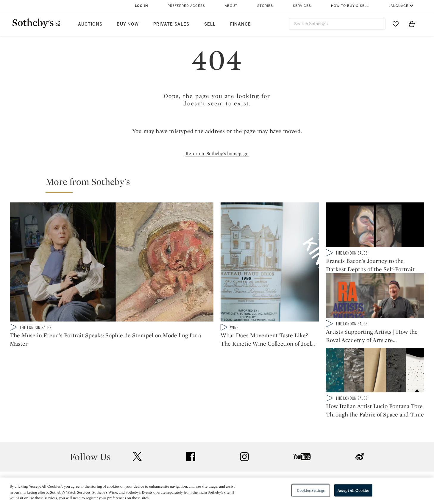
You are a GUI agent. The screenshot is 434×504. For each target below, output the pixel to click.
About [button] (231, 6)
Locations (133, 436)
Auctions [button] (90, 24)
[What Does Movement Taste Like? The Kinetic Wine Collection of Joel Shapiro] (270, 263)
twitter (137, 389)
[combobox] (337, 24)
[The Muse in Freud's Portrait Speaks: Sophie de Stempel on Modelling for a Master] (112, 263)
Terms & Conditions (278, 436)
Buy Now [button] (128, 24)
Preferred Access (186, 6)
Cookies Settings (311, 490)
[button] (221, 184)
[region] (217, 491)
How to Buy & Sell (350, 6)
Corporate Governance (214, 447)
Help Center (135, 426)
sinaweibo (360, 389)
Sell (210, 24)
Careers (198, 458)
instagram (244, 389)
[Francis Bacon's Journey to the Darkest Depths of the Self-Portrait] (375, 226)
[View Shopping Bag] (412, 24)
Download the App (142, 447)
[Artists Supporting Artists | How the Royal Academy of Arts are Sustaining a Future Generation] (375, 300)
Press (195, 426)
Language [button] (398, 6)
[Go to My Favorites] (396, 24)
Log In (142, 6)
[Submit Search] (379, 24)
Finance (241, 24)
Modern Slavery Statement (285, 458)
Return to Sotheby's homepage (217, 153)
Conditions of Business (282, 447)
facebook (191, 389)
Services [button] (302, 6)
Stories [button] (265, 6)
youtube (302, 389)
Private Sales (171, 24)
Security (265, 426)
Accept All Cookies (353, 490)
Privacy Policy (204, 436)
